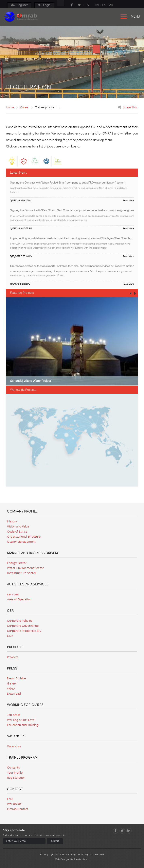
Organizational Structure (24, 537)
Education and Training (23, 725)
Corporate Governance (23, 626)
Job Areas (14, 715)
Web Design (62, 859)
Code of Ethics (17, 532)
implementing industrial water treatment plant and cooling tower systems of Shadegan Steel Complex (71, 238)
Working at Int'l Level (21, 720)
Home (10, 108)
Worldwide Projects (23, 390)
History (12, 522)
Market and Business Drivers (33, 553)
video (11, 689)
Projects (15, 647)
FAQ (10, 799)
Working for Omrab (25, 705)
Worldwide (14, 804)
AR (111, 5)
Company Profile (22, 511)
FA (104, 5)
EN (97, 5)
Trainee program (22, 758)
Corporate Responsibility (24, 631)
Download (14, 694)
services (13, 595)
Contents (13, 768)
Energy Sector (17, 563)
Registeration (16, 778)
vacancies (25, 147)
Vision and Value (18, 527)
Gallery (12, 684)
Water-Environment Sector (25, 568)
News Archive (16, 679)
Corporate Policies (20, 621)
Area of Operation (19, 600)
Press (12, 668)
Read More (128, 201)
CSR (11, 611)
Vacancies (16, 736)
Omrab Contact (18, 809)
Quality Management (21, 542)
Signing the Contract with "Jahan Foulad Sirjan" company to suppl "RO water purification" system (68, 183)
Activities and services (28, 584)
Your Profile (15, 773)
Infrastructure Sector (22, 573)
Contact (15, 789)
